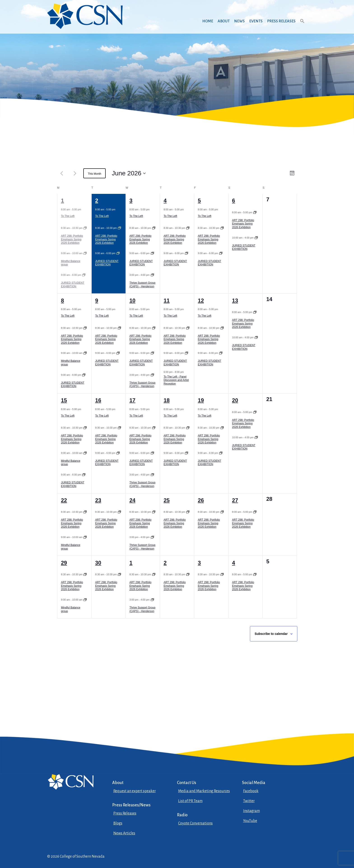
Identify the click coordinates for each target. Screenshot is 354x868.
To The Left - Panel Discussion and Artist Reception (176, 380)
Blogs (118, 823)
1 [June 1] (62, 201)
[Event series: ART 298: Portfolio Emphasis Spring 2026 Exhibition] (85, 228)
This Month (94, 174)
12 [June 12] (201, 301)
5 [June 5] (199, 201)
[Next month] (75, 173)
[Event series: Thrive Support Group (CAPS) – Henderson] (152, 275)
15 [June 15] (64, 400)
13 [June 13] (235, 301)
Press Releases (281, 21)
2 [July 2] (165, 563)
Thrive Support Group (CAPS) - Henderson (142, 285)
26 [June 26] (201, 500)
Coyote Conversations (195, 823)
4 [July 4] (234, 563)
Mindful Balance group (71, 263)
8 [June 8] (62, 301)
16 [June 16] (98, 400)
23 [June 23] (98, 500)
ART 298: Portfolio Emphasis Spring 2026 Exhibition (72, 239)
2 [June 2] (97, 201)
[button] (302, 25)
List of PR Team (190, 801)
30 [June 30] (98, 563)
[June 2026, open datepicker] (129, 173)
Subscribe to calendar (271, 634)
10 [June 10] (132, 301)
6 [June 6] (234, 201)
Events (256, 21)
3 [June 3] (131, 201)
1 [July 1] (131, 563)
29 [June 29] (64, 563)
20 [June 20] (235, 400)
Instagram (252, 811)
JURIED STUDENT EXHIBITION (73, 285)
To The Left (68, 216)
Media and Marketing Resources (204, 791)
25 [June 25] (167, 500)
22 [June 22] (64, 500)
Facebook (251, 791)
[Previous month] (62, 173)
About (224, 21)
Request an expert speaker (135, 791)
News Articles (124, 833)
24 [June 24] (132, 500)
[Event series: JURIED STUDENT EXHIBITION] (84, 275)
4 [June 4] (165, 201)
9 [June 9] (97, 301)
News (239, 21)
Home (208, 21)
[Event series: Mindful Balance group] (85, 253)
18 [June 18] (167, 400)
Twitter (249, 801)
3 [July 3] (199, 563)
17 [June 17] (132, 400)
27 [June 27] (235, 500)
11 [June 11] (167, 301)
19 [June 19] (201, 400)
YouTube (250, 821)
